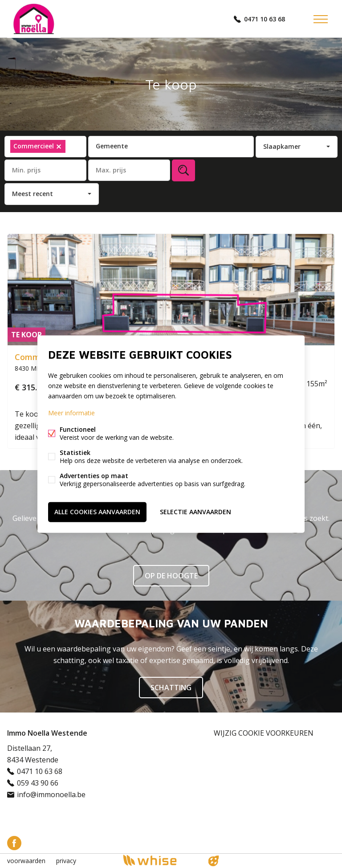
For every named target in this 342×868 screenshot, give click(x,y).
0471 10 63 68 (265, 19)
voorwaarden (26, 861)
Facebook (14, 843)
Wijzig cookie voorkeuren (264, 733)
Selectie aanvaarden (195, 512)
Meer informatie (71, 413)
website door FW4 (214, 861)
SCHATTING (171, 688)
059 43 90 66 (38, 783)
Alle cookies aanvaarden (97, 512)
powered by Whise (161, 860)
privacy (66, 861)
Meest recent (33, 194)
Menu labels (321, 19)
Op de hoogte (171, 576)
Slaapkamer (282, 146)
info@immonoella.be (51, 794)
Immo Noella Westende (47, 733)
